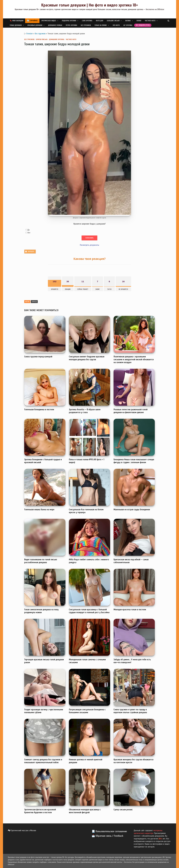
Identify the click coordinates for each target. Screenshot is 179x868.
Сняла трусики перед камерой (38, 357)
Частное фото (150, 21)
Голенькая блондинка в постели (39, 409)
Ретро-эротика (71, 25)
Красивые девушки (35, 25)
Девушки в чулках (55, 25)
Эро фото (116, 25)
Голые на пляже (101, 25)
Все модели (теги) (143, 25)
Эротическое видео (49, 21)
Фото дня (100, 21)
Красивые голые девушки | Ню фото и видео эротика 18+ (90, 5)
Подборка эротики (69, 21)
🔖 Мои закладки (17, 21)
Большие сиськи (113, 21)
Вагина (128, 21)
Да (29, 230)
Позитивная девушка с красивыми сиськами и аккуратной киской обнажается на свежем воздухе (134, 359)
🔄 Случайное (32, 21)
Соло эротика (87, 21)
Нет (29, 233)
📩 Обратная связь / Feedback (108, 836)
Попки (139, 21)
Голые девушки (16, 25)
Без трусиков (86, 25)
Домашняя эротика (57, 39)
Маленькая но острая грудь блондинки (132, 509)
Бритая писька (42, 39)
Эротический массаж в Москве (22, 830)
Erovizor (30, 34)
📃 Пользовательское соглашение (109, 831)
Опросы (34, 302)
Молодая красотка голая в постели (130, 609)
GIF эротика (128, 25)
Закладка (29, 252)
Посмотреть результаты (89, 245)
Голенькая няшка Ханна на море (39, 509)
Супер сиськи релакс (123, 810)
